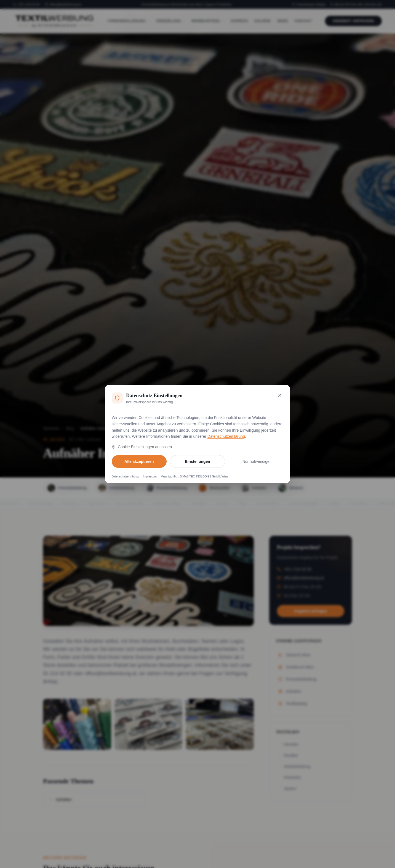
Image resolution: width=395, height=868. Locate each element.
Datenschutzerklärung (226, 436)
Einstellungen (197, 461)
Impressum (150, 477)
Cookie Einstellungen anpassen (142, 447)
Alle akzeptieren (139, 461)
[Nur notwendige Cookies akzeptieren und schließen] (280, 395)
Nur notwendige (256, 461)
